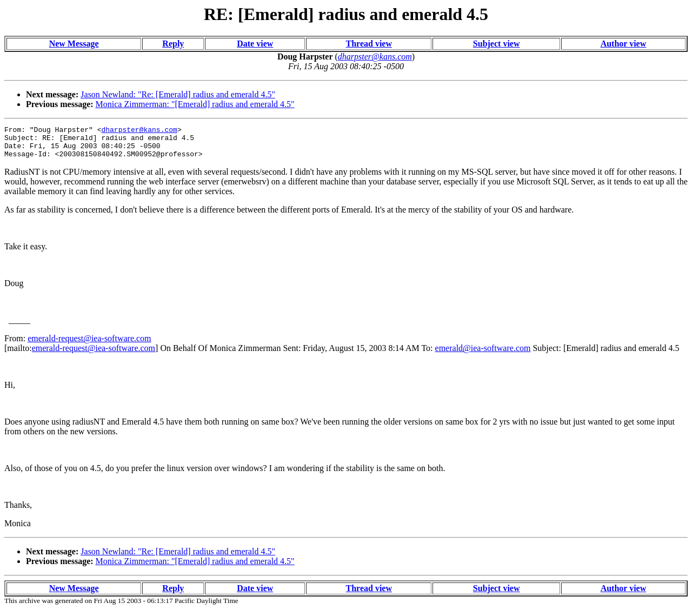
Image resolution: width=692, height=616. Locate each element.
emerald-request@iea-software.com (89, 345)
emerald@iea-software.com (483, 355)
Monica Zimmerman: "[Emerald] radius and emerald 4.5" (195, 104)
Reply (173, 44)
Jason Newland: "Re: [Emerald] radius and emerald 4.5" (178, 94)
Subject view (497, 44)
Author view (624, 44)
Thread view (369, 44)
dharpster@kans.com (139, 131)
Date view (255, 44)
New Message (74, 44)
